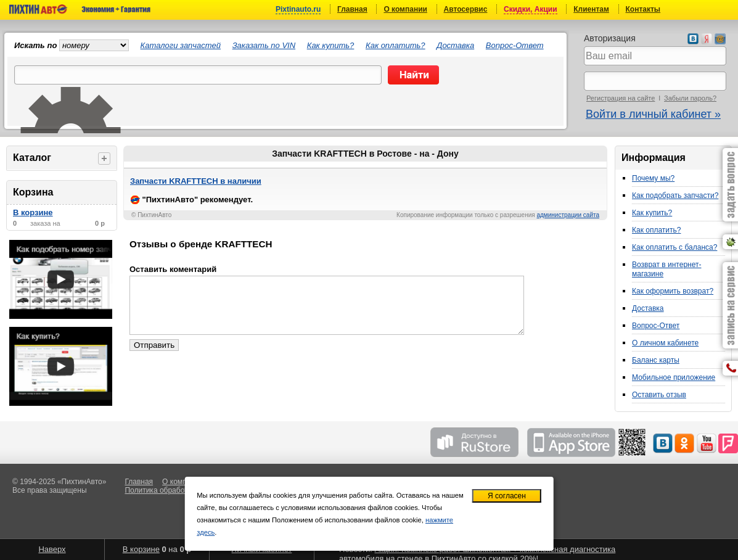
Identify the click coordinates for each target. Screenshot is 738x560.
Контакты (643, 9)
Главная (352, 9)
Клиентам (591, 9)
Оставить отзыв (659, 395)
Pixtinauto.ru (298, 9)
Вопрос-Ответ (515, 45)
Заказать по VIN (264, 45)
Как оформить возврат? (673, 291)
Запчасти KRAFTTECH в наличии (196, 181)
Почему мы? (653, 178)
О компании (405, 9)
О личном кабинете (665, 343)
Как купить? (331, 45)
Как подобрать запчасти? (675, 196)
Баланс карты (656, 360)
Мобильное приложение (674, 377)
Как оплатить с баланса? (674, 247)
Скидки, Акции (531, 9)
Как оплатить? (396, 45)
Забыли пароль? (690, 98)
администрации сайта (568, 215)
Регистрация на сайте (621, 98)
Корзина (33, 192)
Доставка (455, 45)
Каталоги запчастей (181, 45)
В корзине (33, 212)
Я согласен (507, 496)
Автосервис (466, 9)
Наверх (52, 549)
